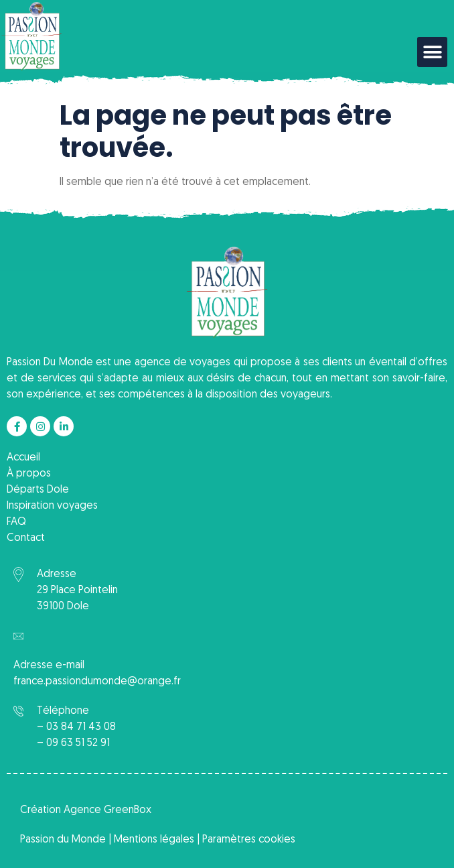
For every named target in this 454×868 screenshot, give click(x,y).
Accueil (23, 458)
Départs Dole (38, 490)
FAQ (16, 522)
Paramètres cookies (249, 840)
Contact (26, 538)
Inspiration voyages (52, 506)
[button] (432, 52)
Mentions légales (154, 840)
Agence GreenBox (107, 810)
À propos (29, 474)
